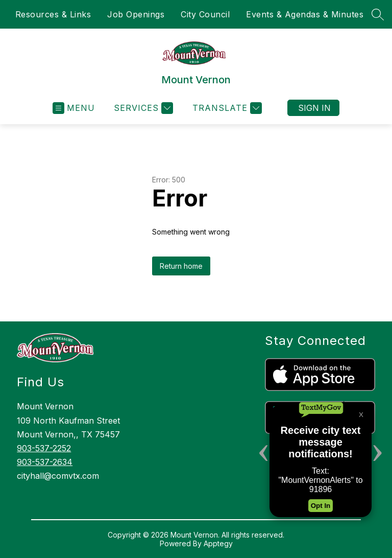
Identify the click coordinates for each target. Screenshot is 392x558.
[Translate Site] (226, 108)
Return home (181, 266)
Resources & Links (53, 14)
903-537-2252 (44, 448)
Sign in (314, 108)
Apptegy (218, 543)
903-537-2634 (45, 462)
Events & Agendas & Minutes (305, 14)
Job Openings (136, 14)
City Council (205, 14)
